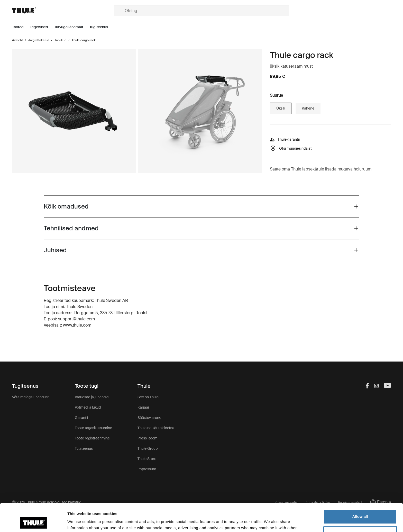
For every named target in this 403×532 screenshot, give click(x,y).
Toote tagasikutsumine (93, 428)
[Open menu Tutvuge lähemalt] (72, 27)
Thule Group (148, 448)
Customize (360, 507)
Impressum (147, 469)
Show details (79, 522)
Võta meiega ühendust (30, 397)
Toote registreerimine (92, 438)
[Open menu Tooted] (21, 27)
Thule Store (147, 459)
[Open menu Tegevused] (42, 27)
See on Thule (148, 397)
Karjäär (143, 407)
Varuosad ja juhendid (92, 397)
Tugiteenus (84, 448)
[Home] (63, 11)
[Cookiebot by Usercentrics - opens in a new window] (33, 522)
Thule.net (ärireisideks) (155, 428)
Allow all (360, 490)
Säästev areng (149, 418)
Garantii (81, 418)
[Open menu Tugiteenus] (102, 27)
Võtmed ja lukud (88, 407)
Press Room (148, 438)
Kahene (308, 108)
